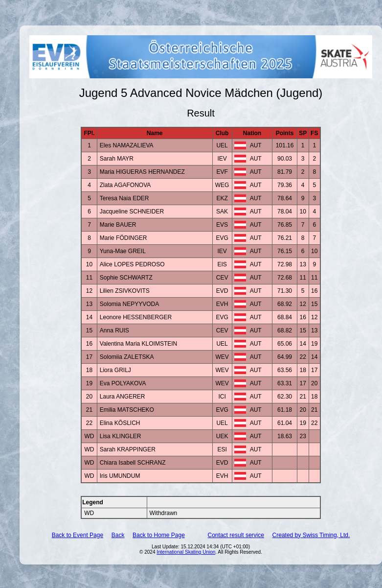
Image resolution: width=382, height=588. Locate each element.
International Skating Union (186, 552)
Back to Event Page (78, 535)
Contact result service (236, 535)
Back (118, 535)
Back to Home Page (159, 535)
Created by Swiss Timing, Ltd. (311, 535)
